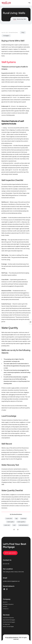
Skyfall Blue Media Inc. (13, 638)
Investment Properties (8, 618)
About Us (5, 602)
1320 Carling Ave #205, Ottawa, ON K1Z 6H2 (13, 572)
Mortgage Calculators (8, 604)
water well (7, 525)
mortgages (6, 36)
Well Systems (9, 62)
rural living (23, 518)
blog (23, 32)
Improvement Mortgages (9, 620)
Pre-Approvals (6, 624)
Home (15, 19)
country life (9, 518)
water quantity (21, 522)
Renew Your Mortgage (8, 626)
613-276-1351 (6, 564)
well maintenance (23, 525)
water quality (11, 522)
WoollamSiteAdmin (13, 32)
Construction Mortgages (9, 622)
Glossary (5, 606)
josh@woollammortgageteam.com (11, 581)
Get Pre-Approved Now (10, 553)
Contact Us (6, 609)
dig (16, 518)
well (14, 525)
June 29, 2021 (5, 32)
